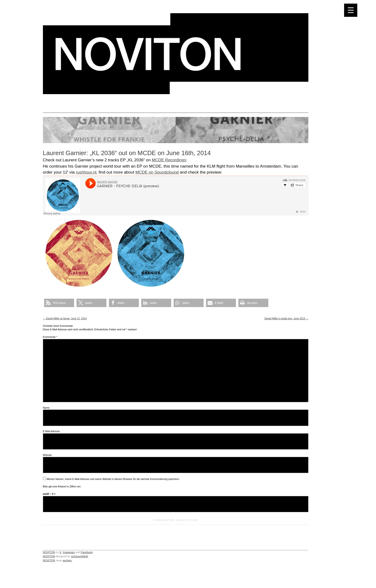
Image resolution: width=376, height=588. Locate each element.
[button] (59, 303)
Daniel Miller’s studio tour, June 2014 (286, 318)
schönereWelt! (80, 556)
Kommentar (50, 337)
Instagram (69, 552)
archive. (68, 560)
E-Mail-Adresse (51, 431)
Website (47, 455)
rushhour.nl (86, 172)
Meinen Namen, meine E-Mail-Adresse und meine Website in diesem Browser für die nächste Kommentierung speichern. (113, 479)
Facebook (87, 552)
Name (46, 408)
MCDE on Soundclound (157, 172)
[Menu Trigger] (351, 10)
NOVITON (49, 552)
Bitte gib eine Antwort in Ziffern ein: (62, 487)
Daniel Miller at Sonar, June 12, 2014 (65, 318)
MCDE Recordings (169, 160)
